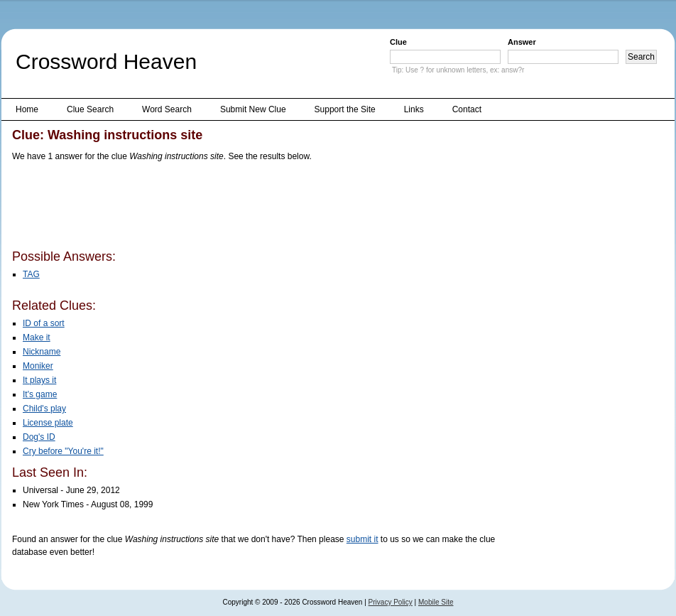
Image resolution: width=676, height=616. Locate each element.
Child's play (44, 409)
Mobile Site (436, 602)
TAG (31, 274)
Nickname (42, 352)
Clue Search (90, 109)
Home (27, 109)
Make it (37, 337)
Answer (522, 42)
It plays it (39, 380)
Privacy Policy (391, 602)
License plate (48, 423)
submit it (362, 539)
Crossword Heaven (106, 61)
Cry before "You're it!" (63, 451)
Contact (467, 109)
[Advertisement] (271, 208)
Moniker (38, 366)
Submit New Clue (253, 109)
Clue (398, 42)
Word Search (167, 109)
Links (414, 109)
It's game (40, 394)
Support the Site (345, 109)
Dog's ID (39, 437)
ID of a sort (44, 323)
